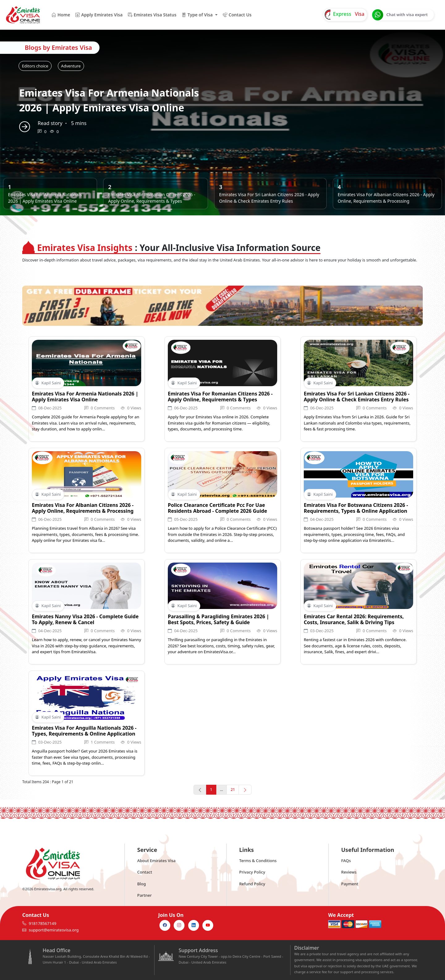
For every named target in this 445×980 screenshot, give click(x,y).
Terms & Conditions (258, 861)
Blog (142, 884)
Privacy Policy (252, 872)
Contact (145, 872)
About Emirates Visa (156, 861)
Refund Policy (252, 884)
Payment (350, 884)
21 (233, 790)
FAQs (346, 861)
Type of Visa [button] (197, 15)
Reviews (349, 872)
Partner (144, 895)
